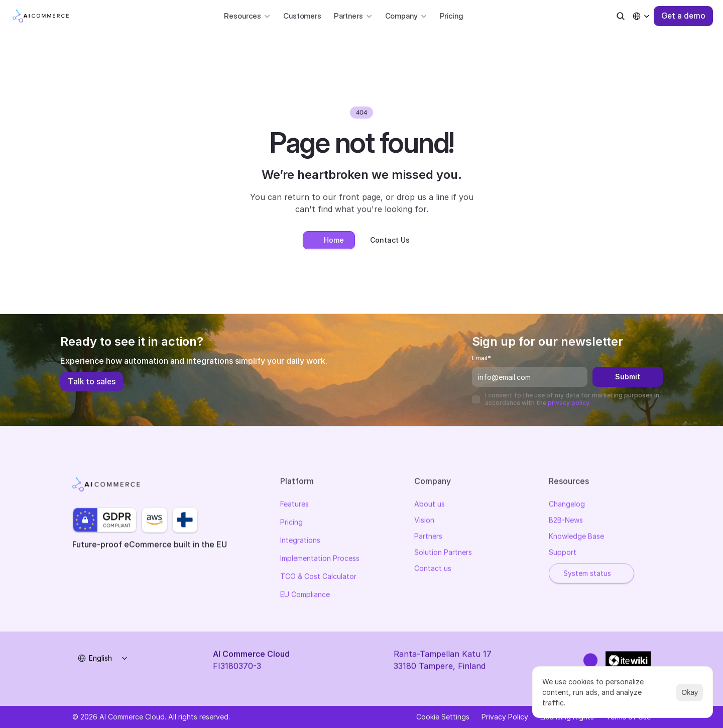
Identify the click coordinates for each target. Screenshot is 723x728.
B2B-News (566, 521)
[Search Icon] (621, 16)
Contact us (433, 569)
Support (563, 553)
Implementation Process (320, 559)
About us (430, 505)
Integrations (300, 541)
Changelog (567, 505)
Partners (428, 537)
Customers (302, 16)
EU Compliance (305, 596)
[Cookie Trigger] (443, 717)
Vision (424, 521)
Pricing (451, 16)
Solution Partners (443, 553)
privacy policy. (569, 403)
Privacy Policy (505, 717)
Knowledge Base (576, 537)
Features (294, 505)
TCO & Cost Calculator (318, 578)
